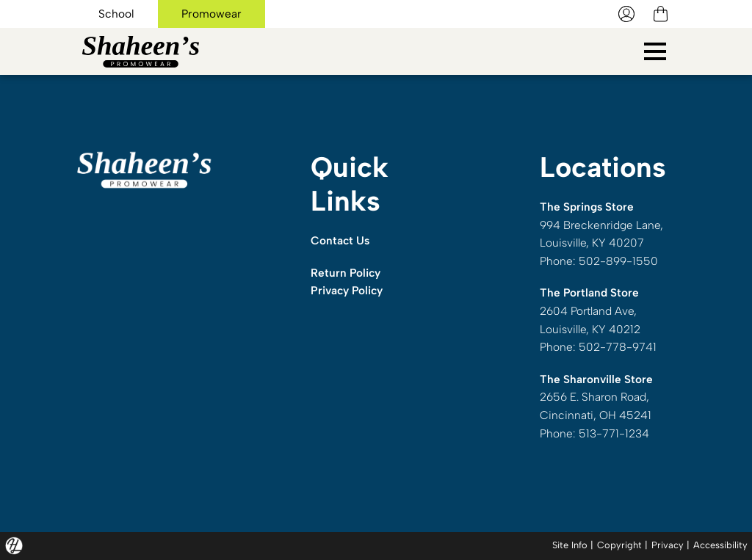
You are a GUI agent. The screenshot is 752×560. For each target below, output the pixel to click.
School (116, 14)
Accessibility (720, 545)
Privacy (668, 545)
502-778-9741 (618, 347)
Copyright (619, 545)
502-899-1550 (618, 261)
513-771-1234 (614, 433)
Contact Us (340, 240)
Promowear (211, 14)
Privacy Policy (347, 290)
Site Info (570, 545)
